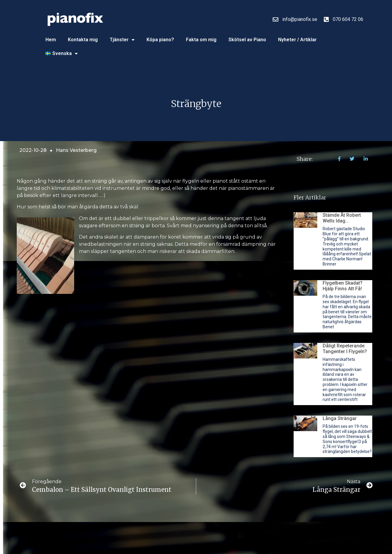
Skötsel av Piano (247, 40)
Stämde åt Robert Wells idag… (342, 218)
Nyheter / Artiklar (297, 40)
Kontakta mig (83, 40)
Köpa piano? (160, 40)
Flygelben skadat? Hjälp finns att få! (343, 286)
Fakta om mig (201, 40)
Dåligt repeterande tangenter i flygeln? (345, 349)
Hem (51, 40)
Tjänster (122, 40)
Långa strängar (340, 418)
